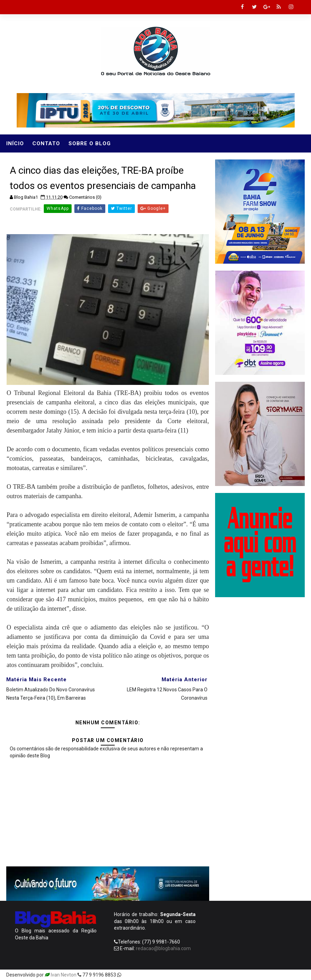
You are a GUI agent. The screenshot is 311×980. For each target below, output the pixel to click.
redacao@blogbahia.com (163, 948)
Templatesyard (139, 975)
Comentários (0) (85, 197)
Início (15, 143)
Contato (46, 143)
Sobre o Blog (90, 143)
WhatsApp (58, 208)
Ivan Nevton (64, 975)
